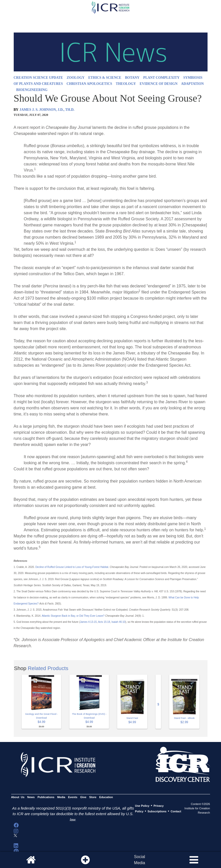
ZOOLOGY (76, 78)
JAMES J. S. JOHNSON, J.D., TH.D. (47, 110)
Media (61, 797)
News (31, 797)
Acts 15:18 (104, 622)
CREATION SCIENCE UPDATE (38, 78)
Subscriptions (157, 811)
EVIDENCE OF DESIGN (159, 84)
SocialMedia (140, 860)
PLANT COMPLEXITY (161, 78)
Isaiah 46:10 (119, 622)
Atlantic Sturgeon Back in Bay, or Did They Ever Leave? (73, 616)
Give (83, 797)
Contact (176, 811)
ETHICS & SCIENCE (105, 78)
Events (73, 797)
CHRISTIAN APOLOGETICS (89, 84)
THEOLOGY (126, 84)
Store (93, 797)
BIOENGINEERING (32, 90)
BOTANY (132, 78)
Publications (46, 797)
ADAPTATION (192, 84)
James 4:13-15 (88, 622)
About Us (18, 797)
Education (106, 797)
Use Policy (142, 806)
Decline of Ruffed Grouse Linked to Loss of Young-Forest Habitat (72, 567)
